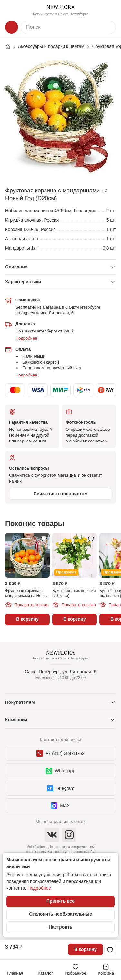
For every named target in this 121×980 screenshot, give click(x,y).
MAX (60, 806)
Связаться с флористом (61, 494)
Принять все (60, 901)
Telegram (61, 788)
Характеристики (23, 282)
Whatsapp (60, 771)
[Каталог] (12, 27)
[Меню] (12, 10)
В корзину (86, 949)
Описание (16, 267)
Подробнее (26, 338)
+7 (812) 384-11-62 (60, 753)
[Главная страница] (11, 47)
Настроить (61, 927)
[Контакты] (109, 10)
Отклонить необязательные (60, 914)
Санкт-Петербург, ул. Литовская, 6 (60, 672)
